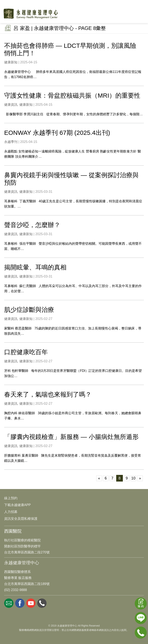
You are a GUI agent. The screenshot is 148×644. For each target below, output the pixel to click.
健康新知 (11, 62)
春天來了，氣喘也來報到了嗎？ (48, 394)
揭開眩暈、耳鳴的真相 (35, 267)
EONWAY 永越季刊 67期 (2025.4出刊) (57, 133)
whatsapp (42, 603)
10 (133, 478)
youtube (31, 603)
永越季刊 (11, 142)
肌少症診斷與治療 (29, 310)
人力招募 (11, 512)
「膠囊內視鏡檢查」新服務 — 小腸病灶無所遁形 (71, 437)
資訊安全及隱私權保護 (21, 519)
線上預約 (11, 498)
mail (9, 603)
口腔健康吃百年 (26, 352)
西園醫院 (13, 531)
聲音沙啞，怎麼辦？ (32, 225)
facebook (20, 603)
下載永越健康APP (17, 505)
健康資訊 (11, 105)
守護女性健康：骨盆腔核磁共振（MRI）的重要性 (72, 95)
